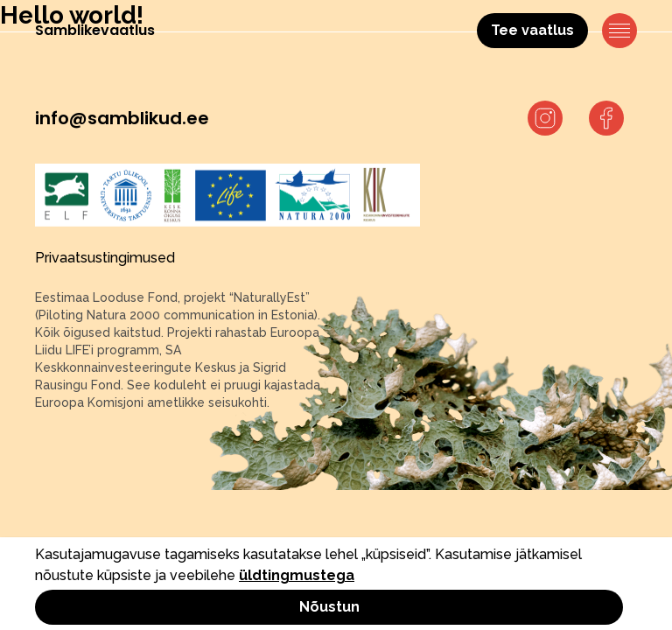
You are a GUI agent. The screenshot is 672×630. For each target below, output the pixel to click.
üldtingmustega (297, 575)
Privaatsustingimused (105, 258)
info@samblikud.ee (122, 118)
